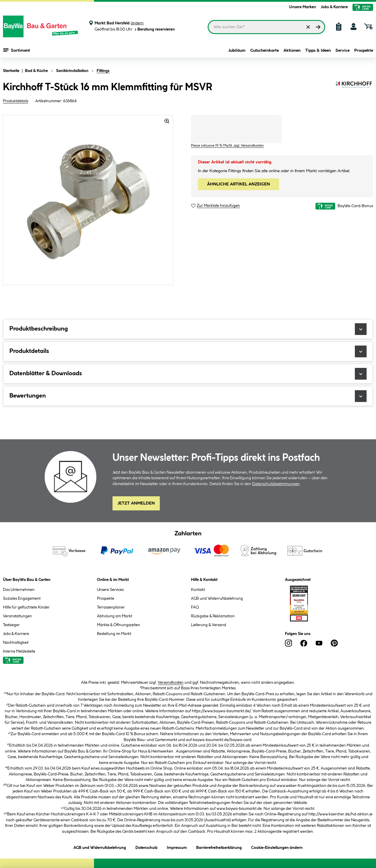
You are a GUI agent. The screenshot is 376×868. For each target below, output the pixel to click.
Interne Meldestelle (19, 651)
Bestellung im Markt (114, 634)
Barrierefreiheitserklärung (219, 847)
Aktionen (292, 51)
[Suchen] (318, 27)
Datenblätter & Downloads (188, 374)
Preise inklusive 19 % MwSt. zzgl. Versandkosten (227, 146)
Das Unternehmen (19, 590)
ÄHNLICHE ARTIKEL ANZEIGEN (239, 184)
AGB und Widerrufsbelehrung (217, 599)
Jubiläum (237, 51)
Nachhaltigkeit (16, 643)
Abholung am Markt (115, 616)
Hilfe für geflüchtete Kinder (26, 607)
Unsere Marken (303, 7)
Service (343, 51)
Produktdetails (16, 101)
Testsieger (11, 625)
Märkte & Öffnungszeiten (119, 625)
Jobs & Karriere (334, 7)
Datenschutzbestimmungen (276, 484)
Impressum (177, 847)
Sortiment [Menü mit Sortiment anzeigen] (17, 50)
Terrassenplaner (111, 607)
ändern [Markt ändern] (137, 23)
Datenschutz (146, 847)
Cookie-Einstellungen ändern (277, 847)
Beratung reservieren (154, 30)
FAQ (195, 607)
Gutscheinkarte (265, 51)
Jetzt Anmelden (136, 503)
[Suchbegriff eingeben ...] (266, 27)
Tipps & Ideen (318, 51)
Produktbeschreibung (188, 329)
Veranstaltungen (17, 616)
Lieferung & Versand (209, 625)
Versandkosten (171, 683)
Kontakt (198, 590)
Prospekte (364, 51)
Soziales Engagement (22, 599)
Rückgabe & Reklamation (213, 616)
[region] (88, 200)
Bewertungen (188, 396)
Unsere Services (110, 590)
